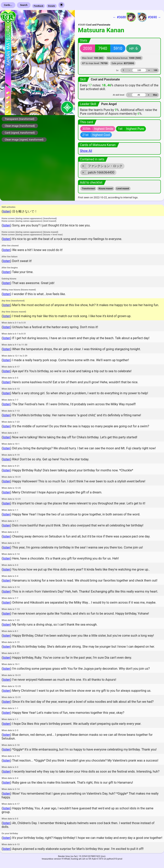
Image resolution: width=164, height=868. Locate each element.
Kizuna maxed (106, 189)
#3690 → (149, 17)
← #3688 (124, 17)
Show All (86, 151)
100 (155, 70)
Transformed (88, 189)
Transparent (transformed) (20, 119)
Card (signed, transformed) (20, 133)
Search (24, 5)
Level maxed (123, 189)
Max (155, 95)
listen (6, 211)
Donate (52, 6)
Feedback (38, 6)
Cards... (8, 5)
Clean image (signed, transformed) (24, 140)
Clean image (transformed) (20, 126)
